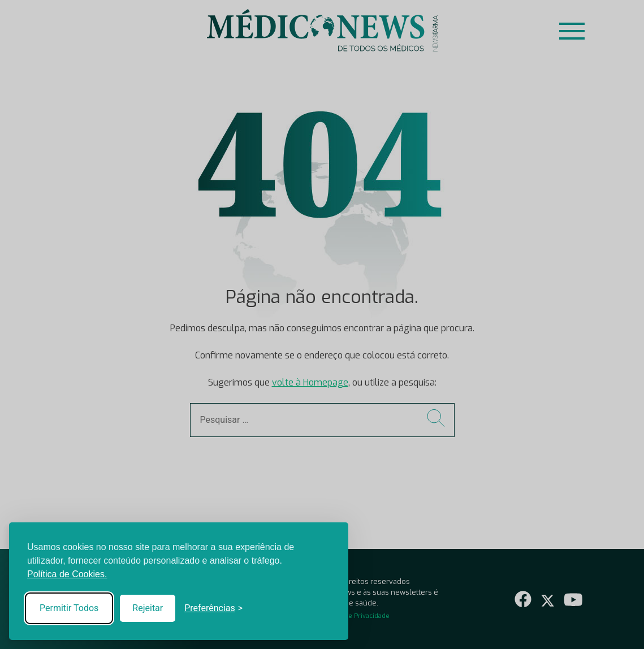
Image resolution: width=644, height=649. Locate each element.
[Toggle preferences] (213, 608)
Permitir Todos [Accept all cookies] (69, 608)
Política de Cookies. (67, 574)
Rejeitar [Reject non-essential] (148, 608)
